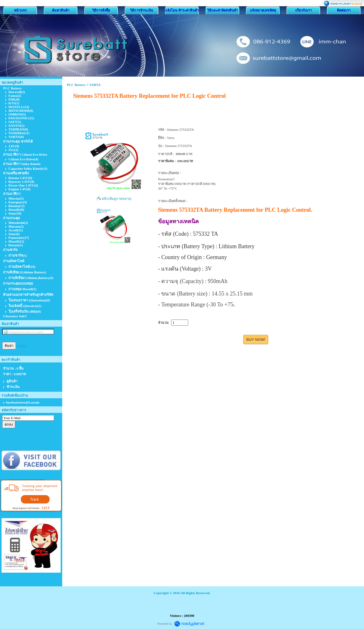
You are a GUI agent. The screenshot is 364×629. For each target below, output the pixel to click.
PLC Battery (76, 85)
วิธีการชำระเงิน (142, 10)
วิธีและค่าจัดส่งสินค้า (223, 10)
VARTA (95, 85)
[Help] (22, 346)
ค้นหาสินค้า (61, 10)
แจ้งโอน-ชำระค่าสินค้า (182, 10)
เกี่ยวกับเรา (303, 10)
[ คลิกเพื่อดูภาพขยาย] (114, 199)
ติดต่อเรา (344, 10)
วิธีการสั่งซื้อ (101, 10)
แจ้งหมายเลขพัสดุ (263, 10)
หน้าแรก (20, 10)
